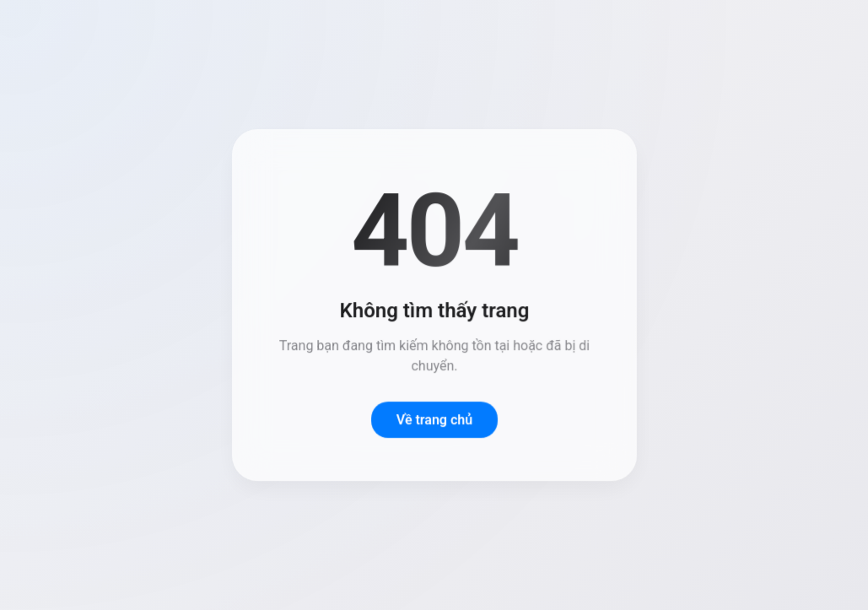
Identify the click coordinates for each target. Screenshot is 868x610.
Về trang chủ (434, 420)
